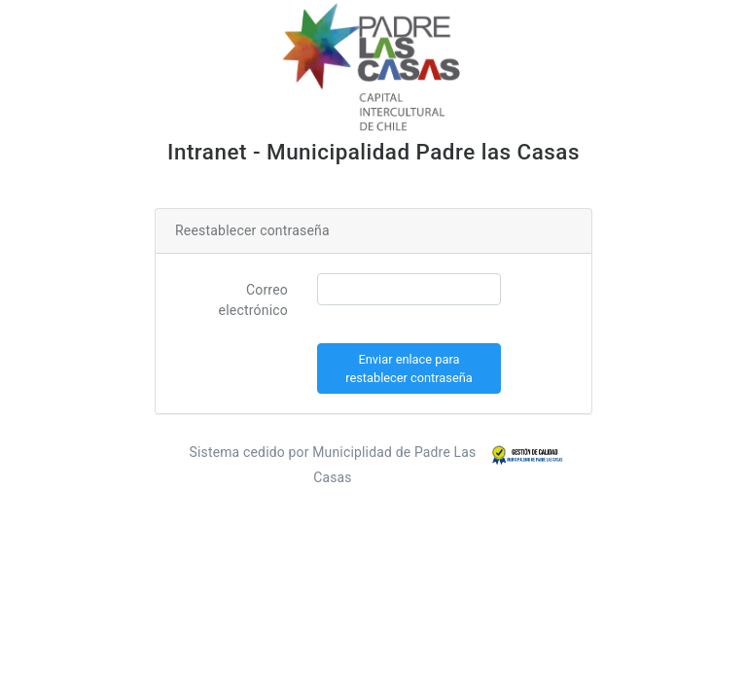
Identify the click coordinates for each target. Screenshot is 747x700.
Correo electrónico (253, 300)
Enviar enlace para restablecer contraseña (409, 368)
